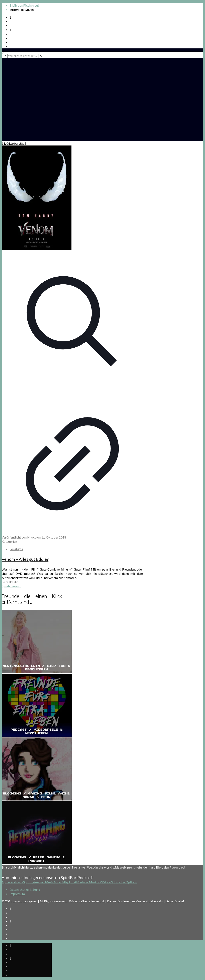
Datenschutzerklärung (25, 889)
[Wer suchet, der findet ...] (23, 56)
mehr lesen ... (13, 586)
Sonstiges (16, 549)
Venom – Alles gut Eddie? (25, 559)
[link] (41, 56)
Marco (32, 537)
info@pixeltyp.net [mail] (22, 10)
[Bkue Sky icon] (10, 30)
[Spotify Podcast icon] (10, 17)
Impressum (17, 894)
